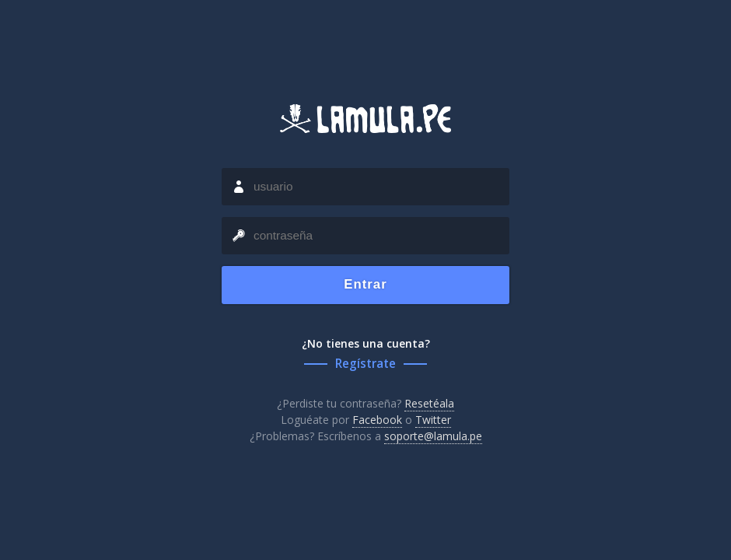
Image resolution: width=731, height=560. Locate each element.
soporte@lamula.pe (433, 436)
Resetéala (429, 403)
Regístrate (365, 364)
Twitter (433, 420)
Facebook (377, 420)
